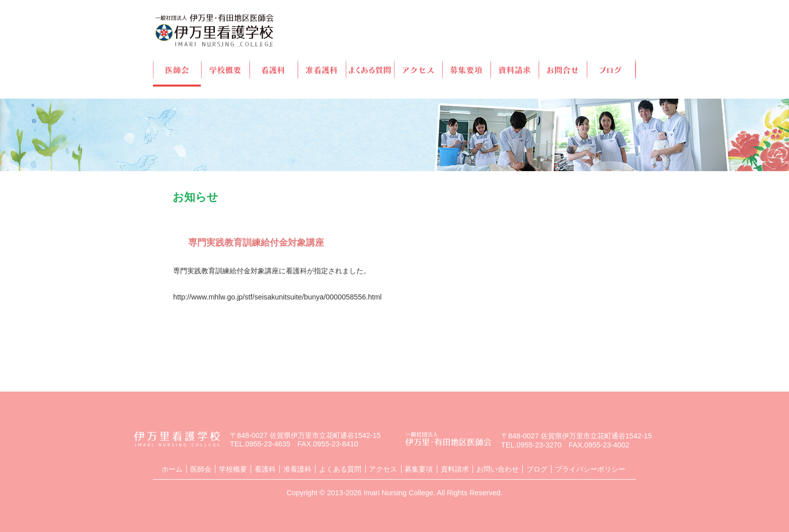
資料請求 (516, 69)
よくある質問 (371, 69)
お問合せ (564, 69)
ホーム (172, 469)
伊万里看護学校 (214, 30)
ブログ (612, 69)
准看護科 (322, 69)
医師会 (177, 69)
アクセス (419, 69)
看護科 (274, 69)
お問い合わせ (498, 469)
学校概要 (226, 69)
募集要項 (467, 69)
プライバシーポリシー (590, 469)
